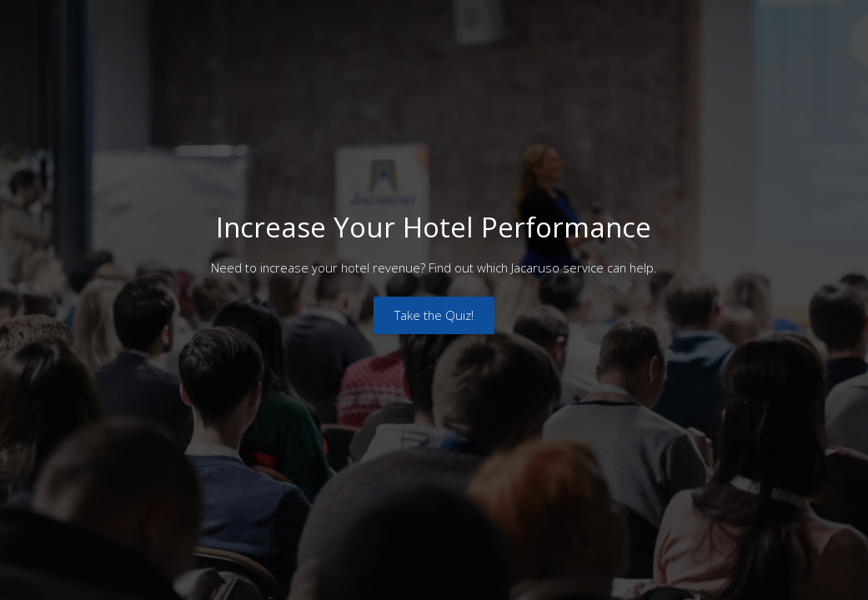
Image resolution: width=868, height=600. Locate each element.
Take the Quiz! (434, 315)
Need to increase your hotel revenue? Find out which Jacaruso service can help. (434, 267)
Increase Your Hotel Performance (434, 227)
